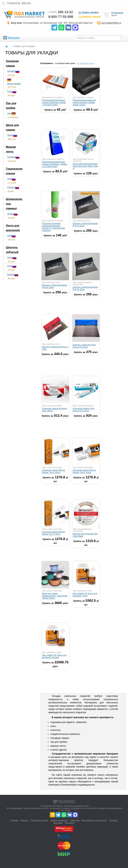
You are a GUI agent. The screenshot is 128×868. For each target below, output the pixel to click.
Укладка (113, 820)
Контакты (70, 823)
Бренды (25, 820)
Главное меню (16, 3)
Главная (14, 820)
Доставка (58, 823)
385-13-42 (60, 12)
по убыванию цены (85, 63)
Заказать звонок (89, 17)
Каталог (12, 38)
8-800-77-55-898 (61, 17)
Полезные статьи (39, 820)
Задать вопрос (89, 13)
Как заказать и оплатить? (94, 820)
